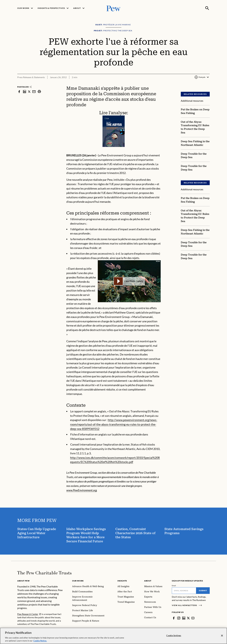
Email (174, 586)
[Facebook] (174, 618)
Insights (122, 581)
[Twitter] (188, 618)
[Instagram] (179, 618)
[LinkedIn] (184, 618)
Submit (203, 590)
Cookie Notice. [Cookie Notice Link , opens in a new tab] (40, 641)
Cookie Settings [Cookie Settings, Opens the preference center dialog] (174, 636)
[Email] (184, 591)
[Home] (44, 573)
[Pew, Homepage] (113, 8)
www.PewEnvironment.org (82, 490)
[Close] (222, 636)
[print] (39, 92)
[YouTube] (193, 618)
